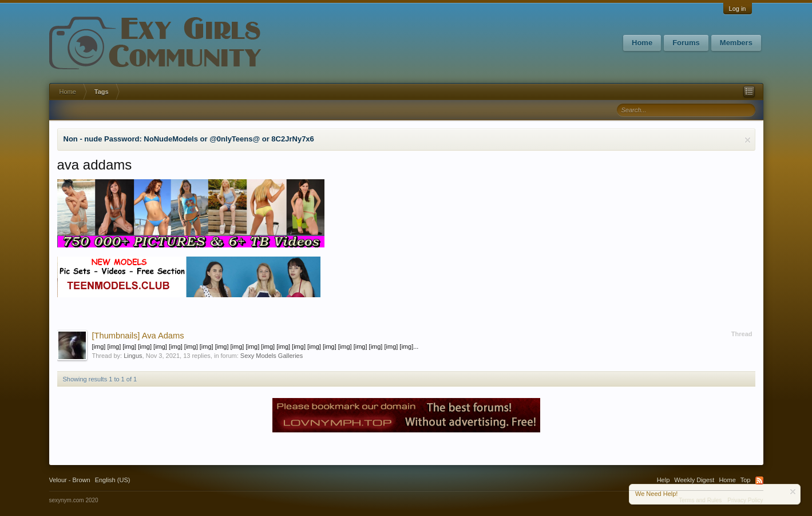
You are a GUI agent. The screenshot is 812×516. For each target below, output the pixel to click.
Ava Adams (138, 336)
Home (642, 43)
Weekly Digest (694, 480)
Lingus (133, 356)
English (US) (113, 480)
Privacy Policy (745, 500)
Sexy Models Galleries (272, 356)
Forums (686, 43)
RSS (759, 480)
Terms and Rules (700, 500)
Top (746, 480)
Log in (738, 9)
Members (736, 43)
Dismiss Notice (748, 140)
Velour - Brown (70, 480)
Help (664, 480)
